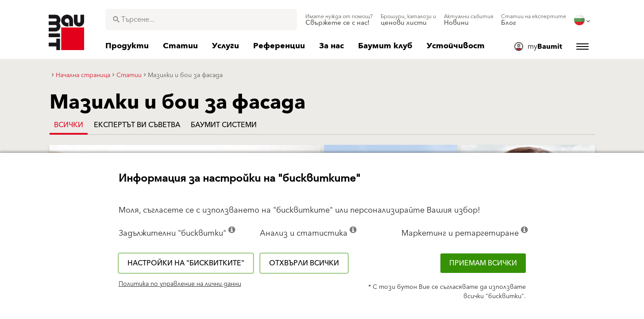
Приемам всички (483, 263)
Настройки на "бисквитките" (186, 263)
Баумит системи (224, 125)
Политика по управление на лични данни (180, 284)
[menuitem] (339, 20)
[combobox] (201, 19)
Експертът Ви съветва (137, 125)
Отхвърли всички (304, 263)
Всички (69, 125)
